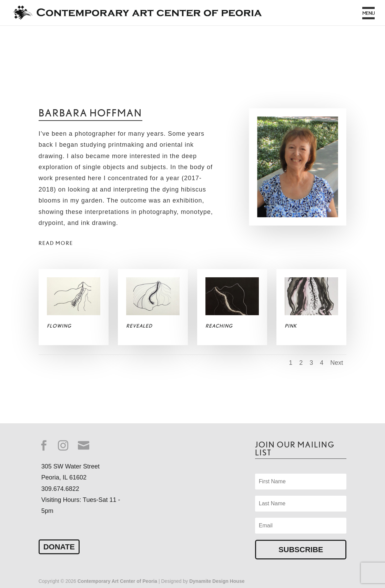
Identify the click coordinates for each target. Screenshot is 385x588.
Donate (59, 547)
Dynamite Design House (217, 581)
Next (337, 363)
